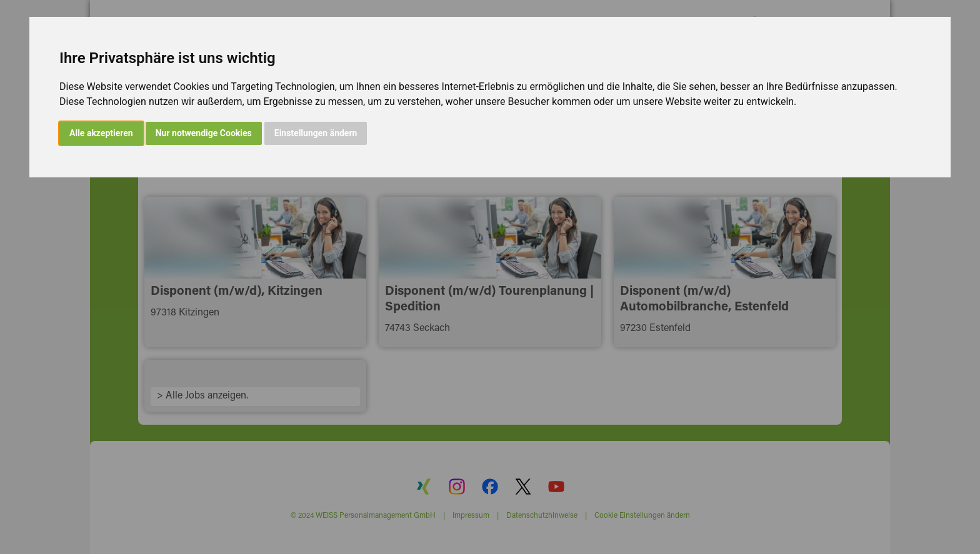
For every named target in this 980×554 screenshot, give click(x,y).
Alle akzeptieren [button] (101, 133)
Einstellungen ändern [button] (316, 133)
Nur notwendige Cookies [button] (204, 133)
